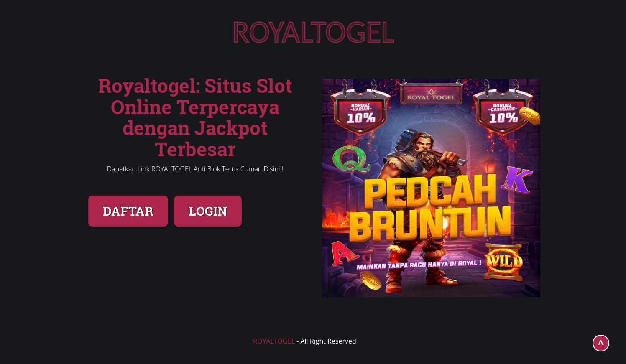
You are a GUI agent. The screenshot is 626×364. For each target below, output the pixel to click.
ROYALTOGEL (274, 341)
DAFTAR (128, 211)
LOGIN (208, 211)
